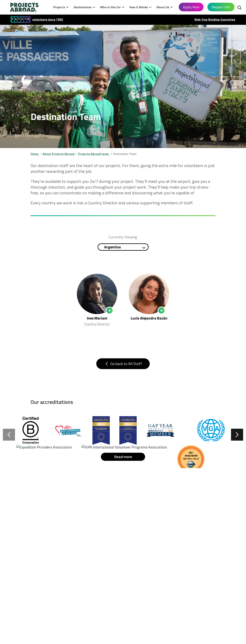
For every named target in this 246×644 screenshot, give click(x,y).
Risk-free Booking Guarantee (215, 20)
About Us (163, 7)
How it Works (139, 7)
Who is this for (110, 7)
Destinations (83, 7)
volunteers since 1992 (48, 20)
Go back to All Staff (123, 365)
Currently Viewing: (123, 237)
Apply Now (191, 7)
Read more (123, 461)
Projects (59, 7)
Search (239, 8)
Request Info (221, 7)
